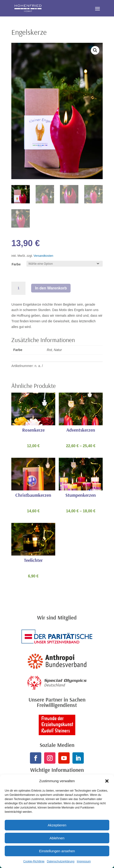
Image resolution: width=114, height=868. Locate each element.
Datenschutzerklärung (61, 861)
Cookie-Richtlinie (34, 861)
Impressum (84, 861)
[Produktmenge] (18, 288)
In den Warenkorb (51, 288)
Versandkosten (43, 256)
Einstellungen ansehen (57, 851)
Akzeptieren (57, 825)
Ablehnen (57, 838)
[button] (107, 781)
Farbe (16, 264)
